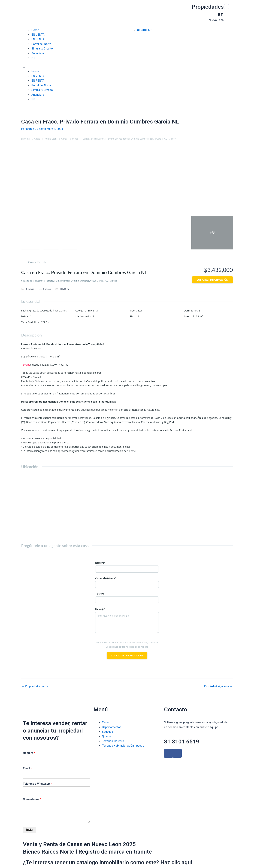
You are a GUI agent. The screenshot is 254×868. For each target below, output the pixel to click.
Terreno (26, 365)
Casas (37, 139)
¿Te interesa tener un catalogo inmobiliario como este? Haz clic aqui (109, 862)
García (64, 139)
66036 (75, 139)
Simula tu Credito (42, 49)
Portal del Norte (41, 44)
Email (27, 768)
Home (35, 30)
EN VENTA (38, 35)
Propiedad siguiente (218, 686)
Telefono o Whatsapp (37, 784)
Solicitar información (212, 280)
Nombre (29, 753)
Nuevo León (51, 139)
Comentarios (32, 799)
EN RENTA (38, 39)
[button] (74, 67)
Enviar (29, 830)
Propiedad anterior (35, 686)
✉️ (33, 58)
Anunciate (38, 53)
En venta (25, 139)
